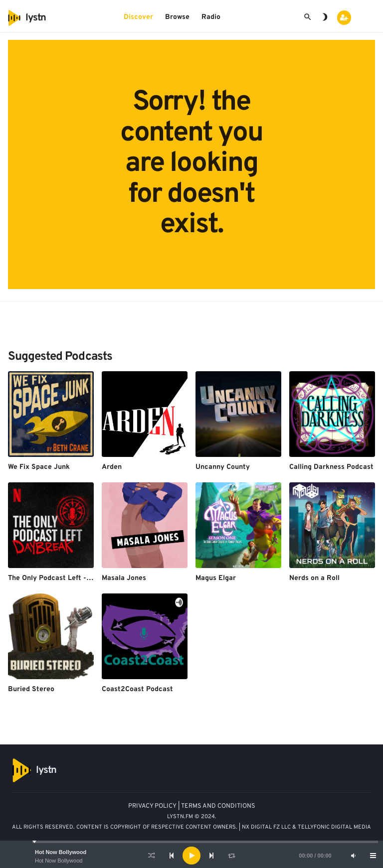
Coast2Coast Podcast (137, 689)
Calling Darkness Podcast (331, 467)
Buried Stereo (31, 689)
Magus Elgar (216, 578)
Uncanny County (223, 467)
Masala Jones (124, 578)
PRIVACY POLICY (152, 806)
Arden (112, 467)
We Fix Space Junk (39, 467)
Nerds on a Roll (314, 578)
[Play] (191, 856)
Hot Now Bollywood (61, 852)
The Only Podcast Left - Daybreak (64, 578)
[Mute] (353, 856)
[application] (191, 856)
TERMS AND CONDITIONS (218, 806)
